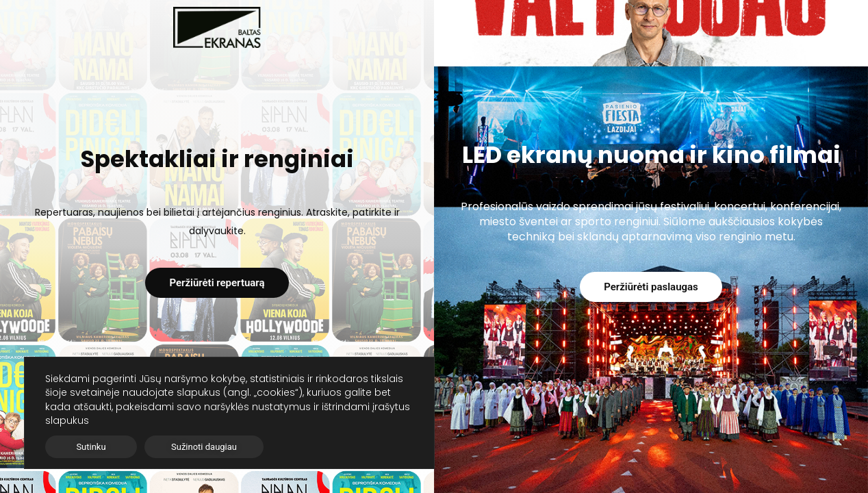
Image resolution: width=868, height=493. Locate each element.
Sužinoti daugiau (204, 447)
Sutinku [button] (91, 447)
